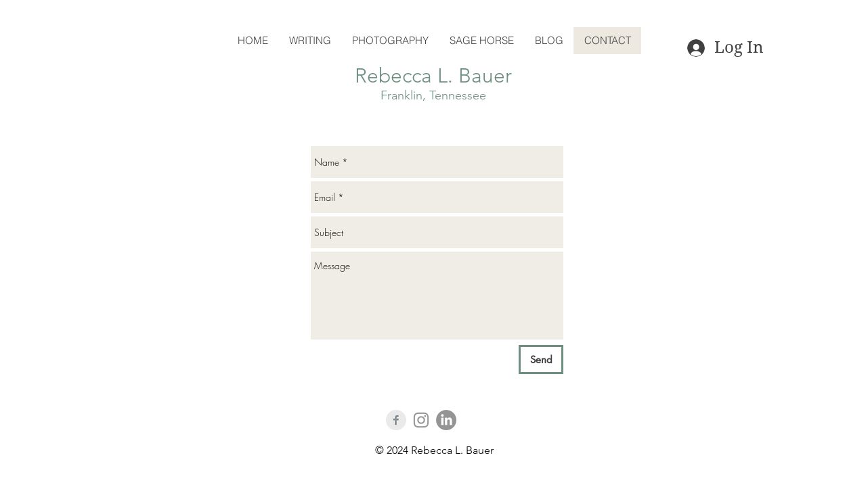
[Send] (541, 360)
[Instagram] (421, 420)
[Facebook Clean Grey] (396, 420)
